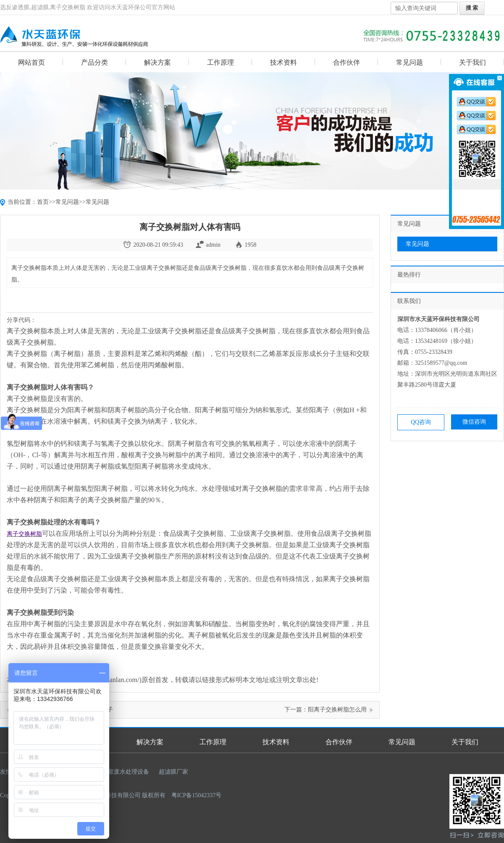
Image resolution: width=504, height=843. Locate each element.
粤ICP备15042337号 (197, 795)
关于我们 (472, 62)
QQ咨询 (421, 422)
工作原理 (220, 62)
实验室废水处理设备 (123, 772)
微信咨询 (474, 422)
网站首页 (31, 62)
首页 (43, 202)
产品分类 (94, 62)
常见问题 (409, 62)
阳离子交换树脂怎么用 (337, 710)
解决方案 (157, 62)
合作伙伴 (346, 62)
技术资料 (283, 62)
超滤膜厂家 (173, 772)
